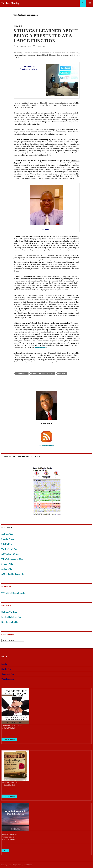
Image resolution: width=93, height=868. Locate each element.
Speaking (18, 26)
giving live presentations (43, 374)
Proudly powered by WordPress (20, 865)
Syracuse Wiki (7, 564)
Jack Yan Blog (7, 534)
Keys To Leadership (10, 622)
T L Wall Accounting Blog (12, 559)
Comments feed (8, 674)
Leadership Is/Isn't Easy (11, 617)
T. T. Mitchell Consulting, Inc (14, 593)
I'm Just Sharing (10, 3)
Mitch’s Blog (7, 544)
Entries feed (6, 669)
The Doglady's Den (9, 549)
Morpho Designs (8, 539)
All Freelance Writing (10, 554)
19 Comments (41, 46)
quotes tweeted (40, 347)
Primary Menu (90, 3)
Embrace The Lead (9, 612)
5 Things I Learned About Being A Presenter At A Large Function (46, 36)
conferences (22, 374)
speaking (62, 374)
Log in (4, 664)
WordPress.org (8, 679)
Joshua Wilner (7, 569)
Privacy (4, 865)
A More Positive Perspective (13, 574)
